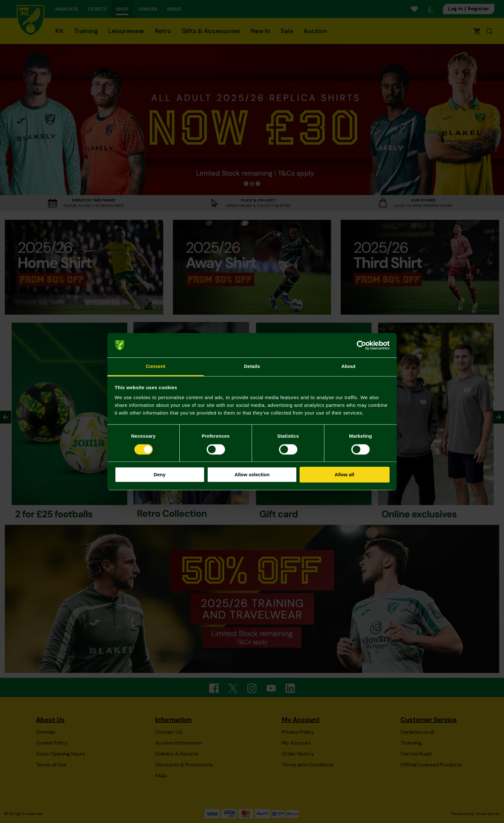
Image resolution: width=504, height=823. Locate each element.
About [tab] (348, 367)
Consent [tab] (156, 367)
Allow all (344, 475)
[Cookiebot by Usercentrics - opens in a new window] (361, 345)
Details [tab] (252, 367)
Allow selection (252, 475)
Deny (160, 475)
